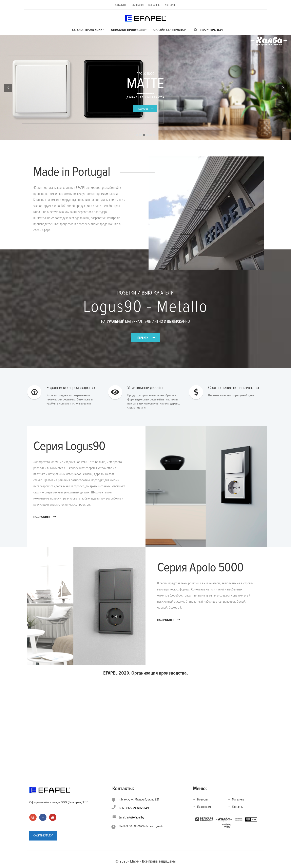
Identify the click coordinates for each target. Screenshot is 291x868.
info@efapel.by (135, 817)
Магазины (154, 5)
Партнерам (137, 5)
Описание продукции (128, 30)
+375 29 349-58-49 (211, 30)
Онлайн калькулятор (170, 30)
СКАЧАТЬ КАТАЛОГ (43, 836)
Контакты (170, 5)
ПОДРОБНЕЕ (143, 109)
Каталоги (120, 5)
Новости (202, 799)
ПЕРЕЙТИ (143, 338)
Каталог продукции (87, 30)
